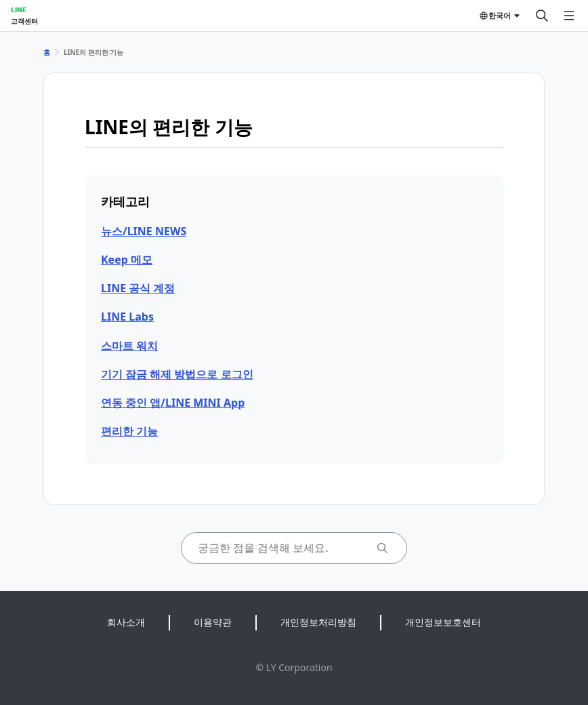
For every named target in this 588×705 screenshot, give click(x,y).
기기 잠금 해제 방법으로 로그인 (177, 374)
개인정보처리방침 (318, 622)
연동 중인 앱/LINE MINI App (173, 403)
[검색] (542, 16)
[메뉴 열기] (569, 16)
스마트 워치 (129, 346)
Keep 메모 (127, 260)
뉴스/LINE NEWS (144, 231)
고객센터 (24, 21)
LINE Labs (127, 317)
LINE (19, 9)
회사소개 (126, 622)
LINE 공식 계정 (138, 288)
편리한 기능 (129, 431)
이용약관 (213, 622)
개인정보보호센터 (443, 622)
